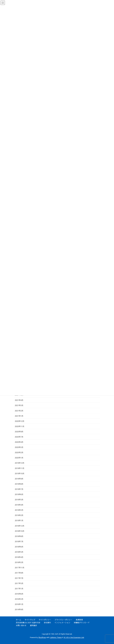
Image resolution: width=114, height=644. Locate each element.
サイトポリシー (45, 620)
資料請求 (33, 625)
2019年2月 (19, 515)
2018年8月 (19, 536)
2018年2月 (19, 562)
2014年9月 (19, 609)
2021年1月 (19, 416)
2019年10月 (20, 473)
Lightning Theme (56, 637)
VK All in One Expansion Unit (74, 637)
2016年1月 (19, 604)
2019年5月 (19, 500)
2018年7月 (19, 541)
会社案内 (47, 622)
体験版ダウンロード (82, 622)
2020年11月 (20, 426)
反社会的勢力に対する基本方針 (28, 622)
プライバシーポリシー (63, 620)
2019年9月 (19, 479)
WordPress (42, 637)
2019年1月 (19, 520)
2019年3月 (19, 510)
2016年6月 (19, 594)
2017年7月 (19, 578)
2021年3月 (19, 405)
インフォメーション (62, 622)
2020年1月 (19, 458)
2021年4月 (19, 400)
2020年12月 (20, 421)
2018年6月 (19, 547)
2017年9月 (19, 573)
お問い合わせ (21, 625)
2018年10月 (20, 531)
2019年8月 (19, 484)
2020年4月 (19, 442)
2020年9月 (19, 432)
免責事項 (79, 620)
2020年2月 (19, 452)
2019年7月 (19, 489)
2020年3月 (19, 447)
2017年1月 (19, 589)
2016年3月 (19, 599)
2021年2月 (19, 411)
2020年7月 (19, 437)
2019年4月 (19, 505)
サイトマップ (30, 620)
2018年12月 (20, 526)
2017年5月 (19, 583)
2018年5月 (19, 552)
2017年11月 (20, 568)
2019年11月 (20, 468)
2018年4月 (19, 557)
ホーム (18, 620)
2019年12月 (20, 463)
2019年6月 (19, 494)
